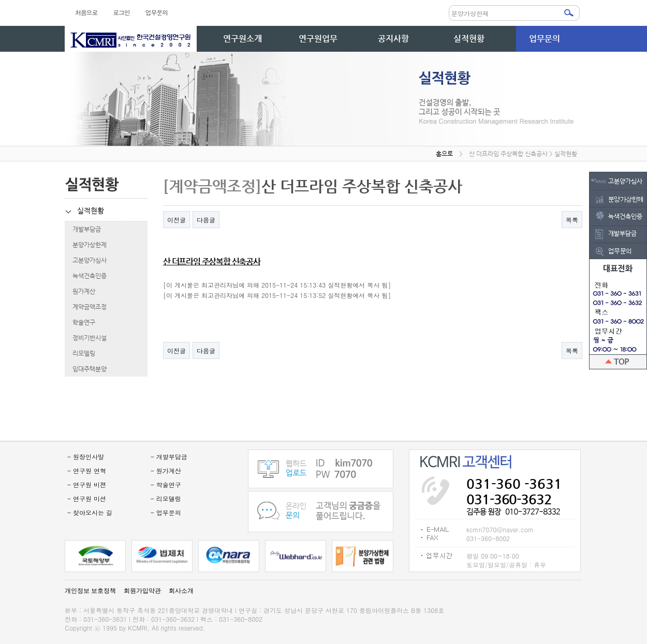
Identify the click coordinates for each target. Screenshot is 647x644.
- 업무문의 (166, 512)
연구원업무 (318, 39)
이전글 (177, 220)
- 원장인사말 (86, 456)
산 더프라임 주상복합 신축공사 (212, 261)
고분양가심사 (86, 260)
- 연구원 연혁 (87, 470)
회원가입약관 (142, 591)
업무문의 (157, 12)
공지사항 (393, 39)
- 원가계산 (166, 470)
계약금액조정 (86, 307)
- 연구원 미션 (87, 498)
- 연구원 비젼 (87, 484)
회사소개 (181, 591)
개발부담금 (83, 229)
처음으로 (86, 12)
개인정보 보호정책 (90, 591)
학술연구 (80, 322)
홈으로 (444, 154)
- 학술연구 (166, 484)
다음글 (206, 220)
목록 (572, 220)
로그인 (121, 12)
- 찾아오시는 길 (90, 512)
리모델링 (80, 353)
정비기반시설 (86, 338)
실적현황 (469, 39)
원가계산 (80, 291)
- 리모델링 (166, 498)
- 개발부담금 (169, 456)
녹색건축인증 (86, 276)
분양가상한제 (86, 245)
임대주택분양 (86, 369)
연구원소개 (242, 39)
